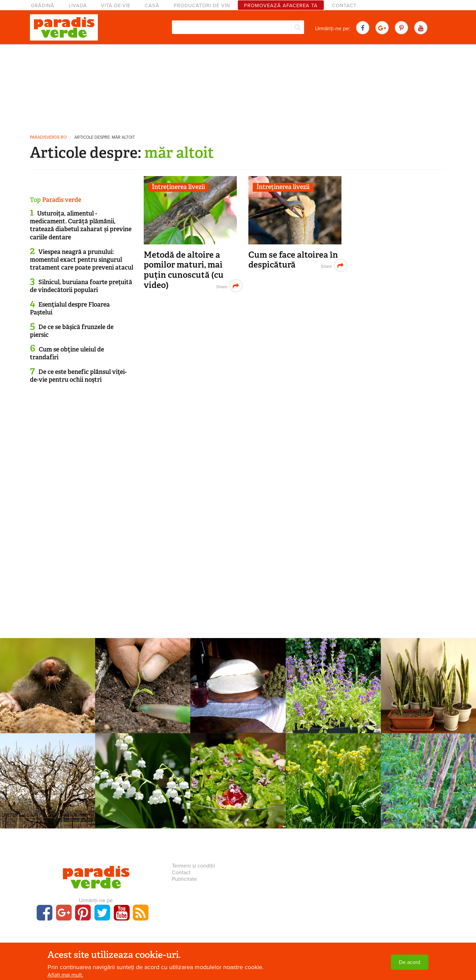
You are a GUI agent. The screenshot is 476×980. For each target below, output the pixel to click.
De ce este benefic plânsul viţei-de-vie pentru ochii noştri (78, 376)
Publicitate (184, 879)
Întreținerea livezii (178, 187)
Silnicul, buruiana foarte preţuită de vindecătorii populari (81, 286)
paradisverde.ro (48, 137)
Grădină (43, 6)
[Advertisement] (238, 87)
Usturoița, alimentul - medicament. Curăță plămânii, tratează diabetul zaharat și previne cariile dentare (81, 225)
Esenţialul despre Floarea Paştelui (70, 308)
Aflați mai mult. (65, 975)
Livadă (78, 6)
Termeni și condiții (193, 866)
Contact (344, 6)
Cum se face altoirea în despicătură (293, 260)
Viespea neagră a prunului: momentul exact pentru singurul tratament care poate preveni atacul (82, 260)
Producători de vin (202, 6)
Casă (152, 6)
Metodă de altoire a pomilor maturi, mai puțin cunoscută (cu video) (184, 270)
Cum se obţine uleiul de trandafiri (67, 353)
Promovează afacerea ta (281, 6)
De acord (410, 962)
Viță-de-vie (116, 6)
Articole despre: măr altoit (105, 137)
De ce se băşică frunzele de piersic (72, 331)
